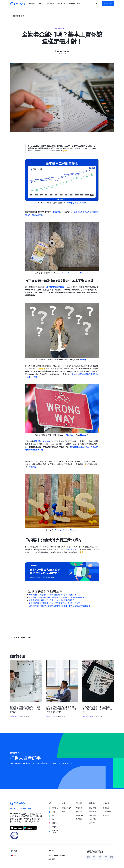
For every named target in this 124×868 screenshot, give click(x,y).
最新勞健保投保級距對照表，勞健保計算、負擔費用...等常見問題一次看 (57, 597)
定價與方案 (50, 4)
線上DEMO (108, 4)
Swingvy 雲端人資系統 (76, 203)
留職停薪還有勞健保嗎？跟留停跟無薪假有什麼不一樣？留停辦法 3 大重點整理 (60, 606)
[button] (33, 4)
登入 (98, 4)
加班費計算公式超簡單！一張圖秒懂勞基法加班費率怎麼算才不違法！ (56, 595)
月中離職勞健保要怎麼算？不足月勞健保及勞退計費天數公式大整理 (55, 603)
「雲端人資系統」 (71, 549)
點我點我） (33, 467)
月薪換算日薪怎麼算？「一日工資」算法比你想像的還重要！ (53, 600)
